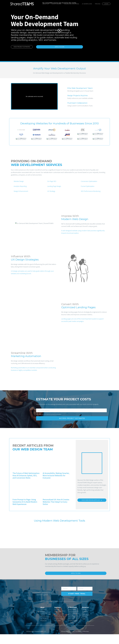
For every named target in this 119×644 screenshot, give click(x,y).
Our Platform (44, 628)
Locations (79, 641)
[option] (21, 130)
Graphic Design (59, 628)
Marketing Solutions (72, 4)
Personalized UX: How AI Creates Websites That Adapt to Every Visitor (56, 512)
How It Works (56, 4)
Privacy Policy (65, 641)
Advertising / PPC (59, 621)
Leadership (44, 623)
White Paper (86, 625)
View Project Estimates (22, 47)
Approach (43, 619)
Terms (73, 641)
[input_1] (71, 420)
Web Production (73, 623)
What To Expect (45, 627)
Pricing (98, 4)
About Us (45, 4)
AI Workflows (87, 4)
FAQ (83, 623)
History (43, 621)
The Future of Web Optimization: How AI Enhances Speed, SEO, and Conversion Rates (26, 485)
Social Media (58, 627)
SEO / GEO (58, 630)
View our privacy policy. (57, 424)
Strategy (57, 619)
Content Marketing (57, 624)
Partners (85, 627)
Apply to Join (60, 47)
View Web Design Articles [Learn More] (92, 510)
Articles (43, 625)
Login (106, 4)
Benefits (85, 621)
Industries (86, 641)
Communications (73, 621)
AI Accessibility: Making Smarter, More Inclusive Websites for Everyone (56, 485)
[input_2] (69, 598)
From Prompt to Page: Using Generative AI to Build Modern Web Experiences (25, 512)
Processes (44, 630)
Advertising (72, 627)
